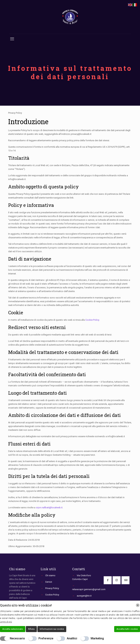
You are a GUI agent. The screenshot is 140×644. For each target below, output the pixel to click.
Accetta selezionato (13, 629)
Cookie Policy (92, 320)
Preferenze (46, 638)
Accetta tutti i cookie (127, 629)
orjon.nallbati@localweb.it (49, 507)
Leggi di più (6, 622)
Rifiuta (31, 629)
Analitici (72, 638)
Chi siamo (50, 575)
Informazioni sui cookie (52, 629)
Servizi (49, 582)
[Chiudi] (138, 605)
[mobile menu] (12, 39)
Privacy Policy (52, 588)
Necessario (17, 638)
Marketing (97, 638)
